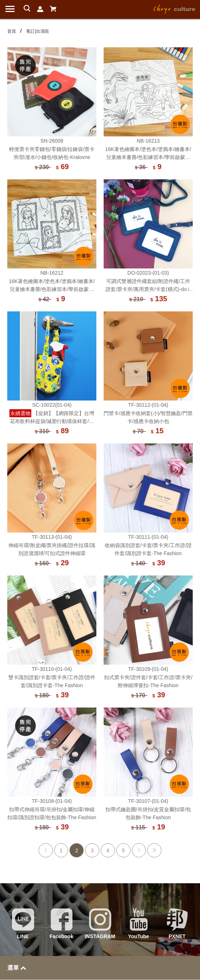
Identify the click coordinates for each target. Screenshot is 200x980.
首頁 (12, 31)
